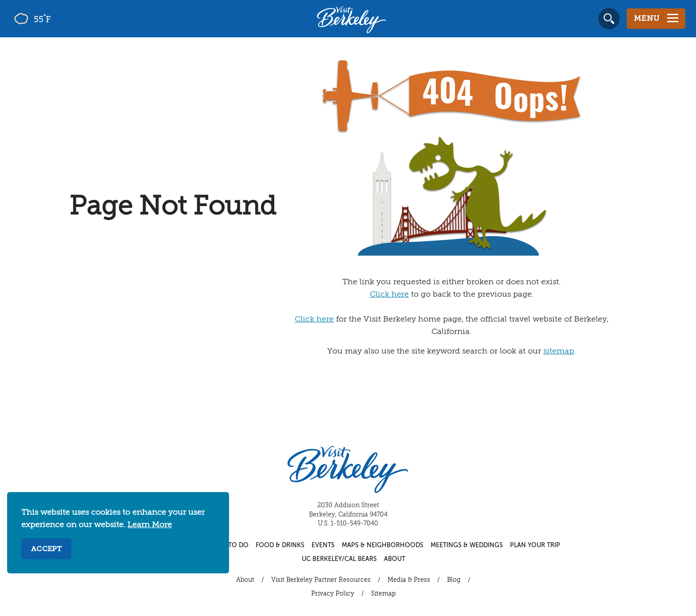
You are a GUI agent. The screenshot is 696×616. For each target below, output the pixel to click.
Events (323, 545)
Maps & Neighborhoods (383, 545)
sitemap (559, 351)
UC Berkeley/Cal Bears (339, 559)
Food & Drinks (280, 545)
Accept (46, 549)
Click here (389, 294)
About (395, 559)
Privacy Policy (333, 594)
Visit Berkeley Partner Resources (321, 580)
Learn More (150, 525)
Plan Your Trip (535, 545)
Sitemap (384, 594)
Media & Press (409, 580)
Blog (454, 580)
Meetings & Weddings (467, 545)
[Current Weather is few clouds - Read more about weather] (57, 19)
